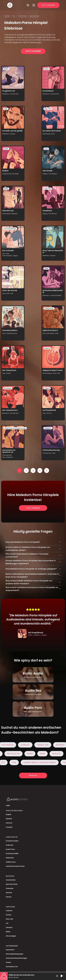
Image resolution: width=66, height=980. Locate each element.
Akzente (9, 893)
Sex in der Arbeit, (49, 333)
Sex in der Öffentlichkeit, (8, 255)
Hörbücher (10, 858)
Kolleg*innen (49, 308)
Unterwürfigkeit (56, 295)
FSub (54, 453)
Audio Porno (10, 849)
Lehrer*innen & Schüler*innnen (15, 428)
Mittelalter (12, 754)
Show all (33, 776)
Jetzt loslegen (33, 51)
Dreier (9, 373)
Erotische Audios (12, 841)
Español (9, 819)
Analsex (55, 754)
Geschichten (11, 880)
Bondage (15, 174)
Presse (8, 962)
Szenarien (10, 888)
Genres (9, 897)
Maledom (34, 16)
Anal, (4, 293)
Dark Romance (12, 333)
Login (8, 805)
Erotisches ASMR (12, 854)
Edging (47, 348)
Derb (53, 134)
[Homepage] (16, 5)
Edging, (45, 174)
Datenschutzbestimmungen (16, 958)
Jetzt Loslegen (48, 5)
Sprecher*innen (12, 884)
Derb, (4, 333)
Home (7, 16)
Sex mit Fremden (10, 229)
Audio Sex (9, 845)
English (9, 814)
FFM (15, 762)
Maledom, (6, 94)
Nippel (16, 256)
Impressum (10, 950)
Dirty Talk (48, 109)
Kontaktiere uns (12, 967)
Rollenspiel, (47, 134)
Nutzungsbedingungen (15, 954)
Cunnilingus (53, 174)
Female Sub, (47, 453)
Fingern (13, 134)
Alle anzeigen (11, 936)
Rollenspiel (8, 308)
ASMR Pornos (11, 862)
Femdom (9, 927)
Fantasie (22, 16)
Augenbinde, (7, 174)
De (14, 16)
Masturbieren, (48, 373)
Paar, (4, 373)
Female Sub (14, 94)
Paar (6, 109)
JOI (7, 923)
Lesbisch (26, 745)
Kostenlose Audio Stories (15, 866)
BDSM (6, 69)
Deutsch (9, 823)
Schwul (9, 915)
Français (9, 827)
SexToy (7, 269)
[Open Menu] (34, 5)
